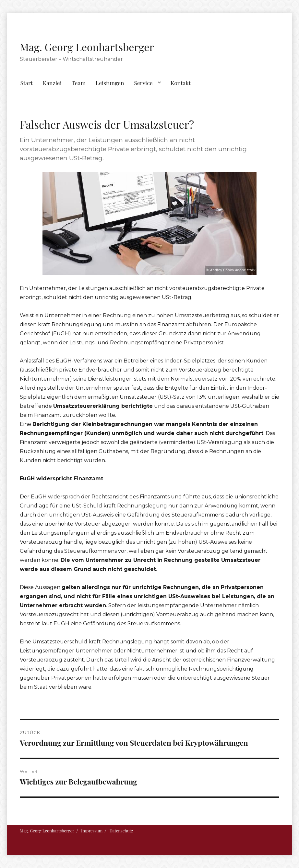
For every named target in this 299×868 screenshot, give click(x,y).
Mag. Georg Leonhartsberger (87, 47)
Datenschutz (121, 831)
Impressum (92, 831)
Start (26, 83)
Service (143, 83)
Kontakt (181, 83)
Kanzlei (52, 83)
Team (79, 83)
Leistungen (110, 83)
